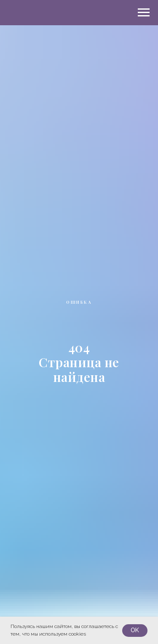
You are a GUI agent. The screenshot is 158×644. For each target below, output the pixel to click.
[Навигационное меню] (144, 13)
